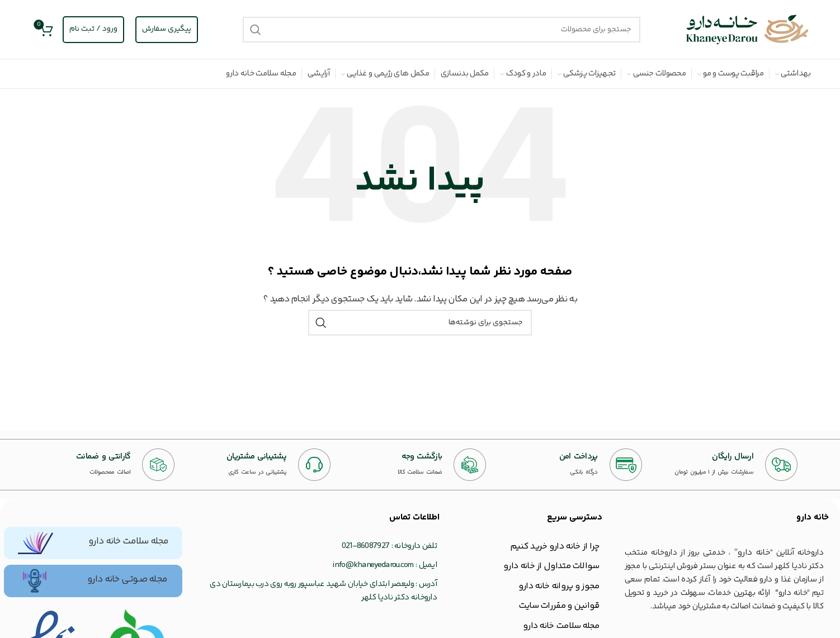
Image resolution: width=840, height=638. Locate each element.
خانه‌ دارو (813, 518)
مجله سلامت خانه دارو (128, 541)
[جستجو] (442, 30)
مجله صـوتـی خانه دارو (127, 579)
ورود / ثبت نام (93, 29)
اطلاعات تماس (414, 518)
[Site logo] (748, 29)
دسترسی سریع (575, 518)
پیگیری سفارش (167, 29)
